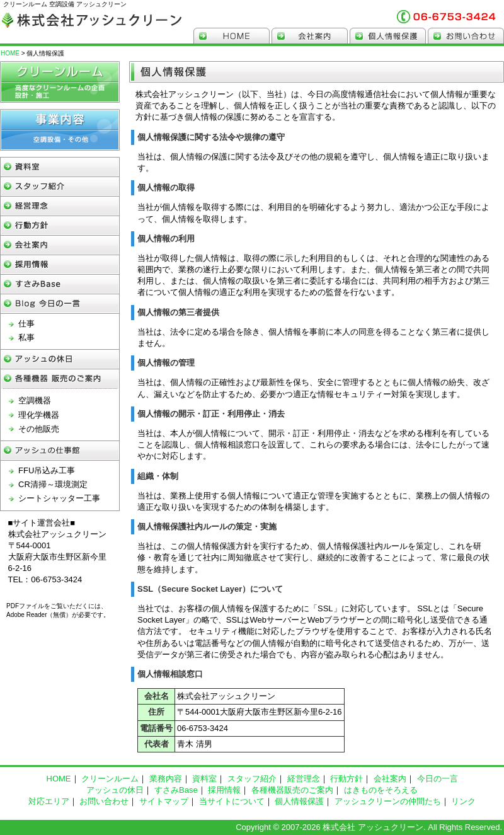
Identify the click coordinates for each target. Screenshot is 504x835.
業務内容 (166, 779)
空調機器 (35, 400)
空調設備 (60, 130)
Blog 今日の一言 (60, 304)
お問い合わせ (466, 36)
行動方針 (60, 226)
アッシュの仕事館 (60, 451)
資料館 (60, 167)
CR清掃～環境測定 (53, 484)
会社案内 (310, 36)
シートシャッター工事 (59, 498)
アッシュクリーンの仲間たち (388, 801)
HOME (232, 36)
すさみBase (60, 285)
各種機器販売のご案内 (292, 790)
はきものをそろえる (381, 790)
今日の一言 (438, 779)
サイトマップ (164, 801)
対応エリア (49, 801)
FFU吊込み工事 (47, 470)
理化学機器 (39, 415)
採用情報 (60, 265)
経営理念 (60, 206)
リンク (463, 801)
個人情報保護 (388, 36)
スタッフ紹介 (60, 187)
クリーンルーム (60, 82)
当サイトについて (232, 801)
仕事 (26, 324)
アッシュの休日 (60, 360)
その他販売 (39, 429)
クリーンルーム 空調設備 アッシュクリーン (91, 18)
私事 (26, 337)
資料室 (204, 779)
